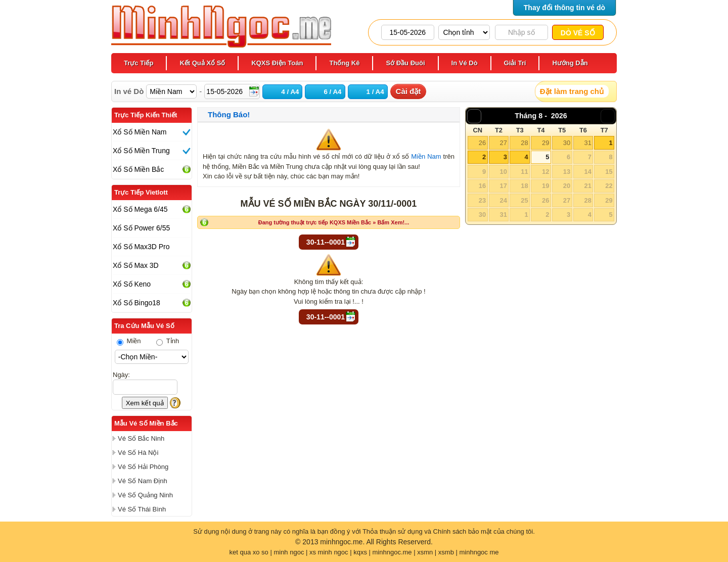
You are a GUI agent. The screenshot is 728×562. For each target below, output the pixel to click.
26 (482, 143)
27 (503, 143)
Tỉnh (168, 341)
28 (524, 143)
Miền (129, 341)
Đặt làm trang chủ (572, 91)
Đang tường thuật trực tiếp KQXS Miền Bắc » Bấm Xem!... (334, 222)
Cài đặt (408, 91)
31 (587, 143)
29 (545, 143)
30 (567, 143)
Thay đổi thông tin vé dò (564, 8)
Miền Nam (426, 156)
